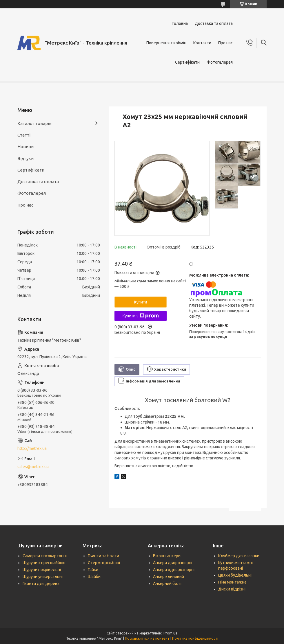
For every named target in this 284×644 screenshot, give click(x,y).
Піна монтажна (232, 582)
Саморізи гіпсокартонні (45, 556)
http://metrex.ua (32, 448)
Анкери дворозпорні (173, 563)
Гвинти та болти (103, 556)
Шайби (94, 577)
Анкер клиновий (169, 577)
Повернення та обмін (166, 43)
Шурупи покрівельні (42, 570)
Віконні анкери (167, 556)
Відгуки (26, 158)
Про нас (225, 43)
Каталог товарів (34, 123)
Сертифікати (187, 62)
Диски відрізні (232, 589)
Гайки (93, 570)
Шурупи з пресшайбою (44, 563)
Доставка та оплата (214, 23)
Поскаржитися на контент (147, 638)
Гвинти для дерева (41, 584)
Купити (141, 302)
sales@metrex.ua (33, 467)
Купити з (140, 316)
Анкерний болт (168, 584)
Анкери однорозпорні (174, 570)
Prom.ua (170, 633)
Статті (24, 135)
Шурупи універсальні (43, 577)
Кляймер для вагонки (239, 556)
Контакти (202, 43)
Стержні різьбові (104, 563)
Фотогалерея (220, 62)
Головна (180, 23)
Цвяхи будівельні (235, 575)
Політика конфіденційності (195, 638)
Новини (26, 147)
